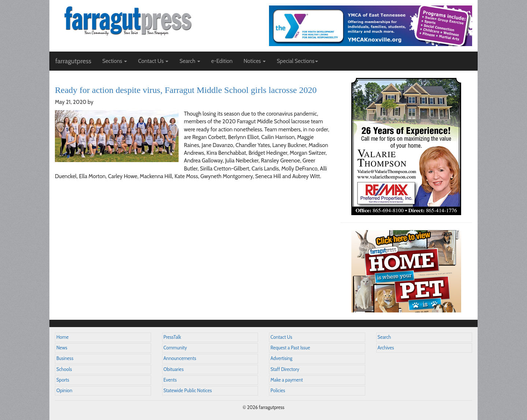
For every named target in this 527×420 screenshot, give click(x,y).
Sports (63, 380)
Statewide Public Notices (188, 391)
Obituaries (174, 369)
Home (63, 337)
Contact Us (281, 337)
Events (170, 380)
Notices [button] (255, 61)
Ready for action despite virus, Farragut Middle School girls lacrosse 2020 (186, 90)
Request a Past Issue (290, 348)
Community (175, 348)
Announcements (180, 358)
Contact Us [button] (153, 61)
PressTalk (172, 337)
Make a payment (287, 380)
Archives (386, 348)
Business (65, 358)
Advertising (281, 358)
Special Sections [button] (297, 61)
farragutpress (73, 61)
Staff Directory (285, 369)
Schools (64, 369)
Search (384, 337)
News (62, 348)
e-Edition (222, 61)
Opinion (64, 391)
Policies (278, 391)
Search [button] (190, 61)
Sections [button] (115, 61)
